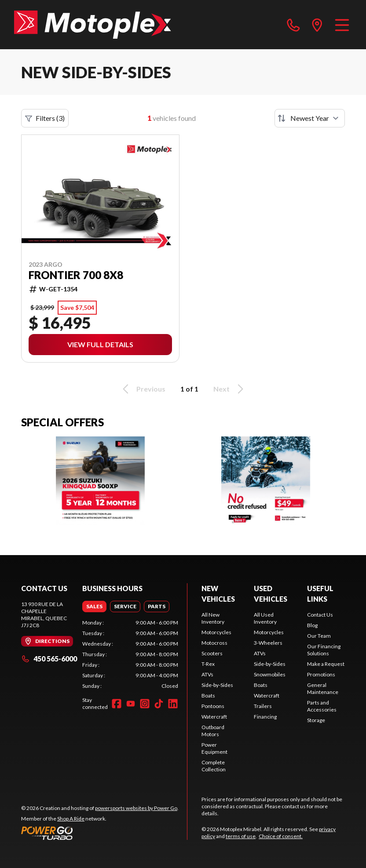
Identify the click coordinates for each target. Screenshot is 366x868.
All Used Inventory (265, 618)
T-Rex (208, 664)
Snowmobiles (270, 674)
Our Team (319, 636)
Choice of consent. (281, 836)
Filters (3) (45, 118)
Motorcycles (216, 632)
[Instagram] (145, 704)
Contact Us (320, 615)
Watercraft (214, 717)
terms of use (241, 836)
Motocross (214, 643)
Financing (265, 717)
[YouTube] (131, 704)
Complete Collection (214, 766)
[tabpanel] (130, 654)
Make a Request (326, 664)
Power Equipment (214, 748)
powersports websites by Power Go (136, 808)
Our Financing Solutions (324, 650)
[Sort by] (310, 118)
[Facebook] (117, 704)
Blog (312, 625)
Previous (143, 389)
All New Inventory (213, 618)
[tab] (94, 607)
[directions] (317, 25)
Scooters (212, 653)
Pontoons (213, 706)
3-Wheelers (268, 643)
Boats (208, 695)
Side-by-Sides (217, 685)
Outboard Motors (213, 731)
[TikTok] (159, 704)
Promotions (321, 674)
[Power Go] (100, 833)
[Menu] (342, 25)
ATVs (207, 674)
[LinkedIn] (173, 704)
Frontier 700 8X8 (76, 275)
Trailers (263, 706)
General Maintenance (323, 688)
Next (230, 389)
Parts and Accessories (322, 706)
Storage (316, 720)
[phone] (293, 25)
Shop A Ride (71, 819)
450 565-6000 (49, 659)
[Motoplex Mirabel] (93, 25)
